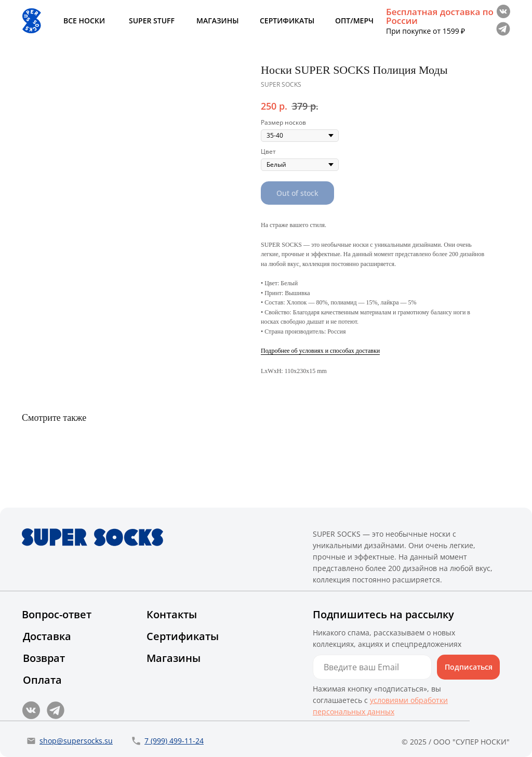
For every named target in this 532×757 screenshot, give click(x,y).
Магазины (174, 658)
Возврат (44, 658)
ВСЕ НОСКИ (84, 21)
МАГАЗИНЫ (217, 21)
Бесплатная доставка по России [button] (440, 16)
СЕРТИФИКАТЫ (287, 21)
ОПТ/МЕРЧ (354, 21)
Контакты (172, 614)
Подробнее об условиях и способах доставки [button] (320, 351)
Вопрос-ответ (57, 614)
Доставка (47, 636)
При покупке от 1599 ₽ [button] (425, 31)
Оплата (42, 680)
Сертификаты (183, 636)
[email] (372, 667)
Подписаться (469, 667)
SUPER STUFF (152, 21)
